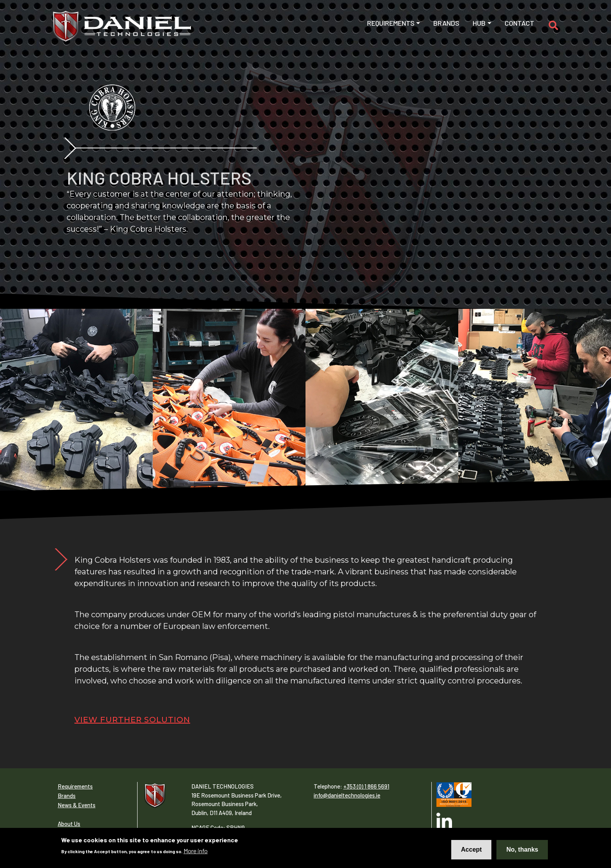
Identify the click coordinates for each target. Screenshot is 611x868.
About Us (69, 824)
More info (196, 851)
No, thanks (522, 850)
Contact (519, 23)
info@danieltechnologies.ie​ (347, 795)
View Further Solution (132, 720)
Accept (471, 850)
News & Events (77, 805)
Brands (446, 23)
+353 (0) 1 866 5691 (366, 786)
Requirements (391, 23)
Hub (479, 23)
